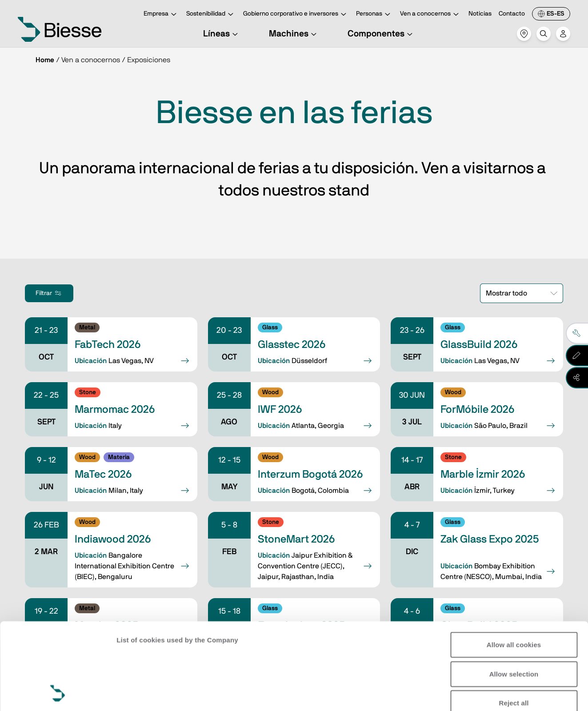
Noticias (480, 14)
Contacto (512, 14)
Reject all (514, 622)
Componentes (381, 34)
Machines (294, 34)
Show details (137, 693)
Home (45, 60)
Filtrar (49, 293)
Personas (374, 14)
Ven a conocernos (431, 14)
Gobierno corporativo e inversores (296, 14)
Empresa (161, 14)
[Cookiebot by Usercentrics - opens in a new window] (58, 694)
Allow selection (514, 593)
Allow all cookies (514, 564)
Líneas (222, 34)
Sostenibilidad (211, 14)
